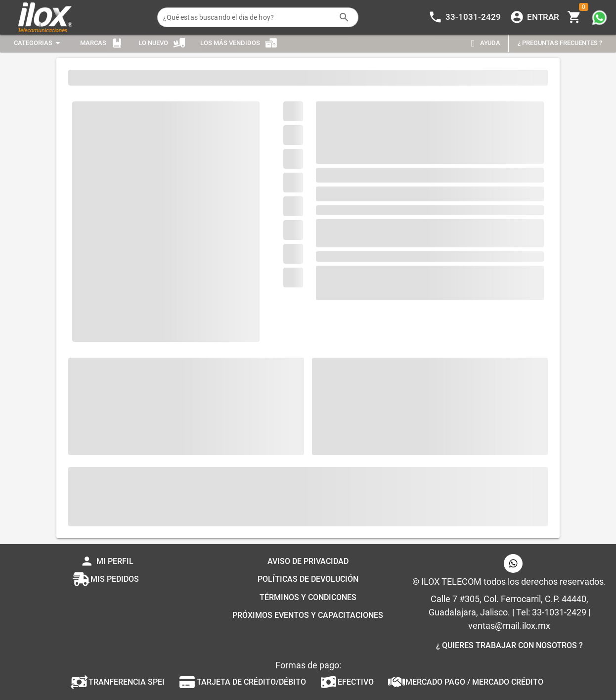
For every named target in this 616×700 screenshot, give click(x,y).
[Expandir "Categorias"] (39, 43)
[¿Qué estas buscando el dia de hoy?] (248, 17)
